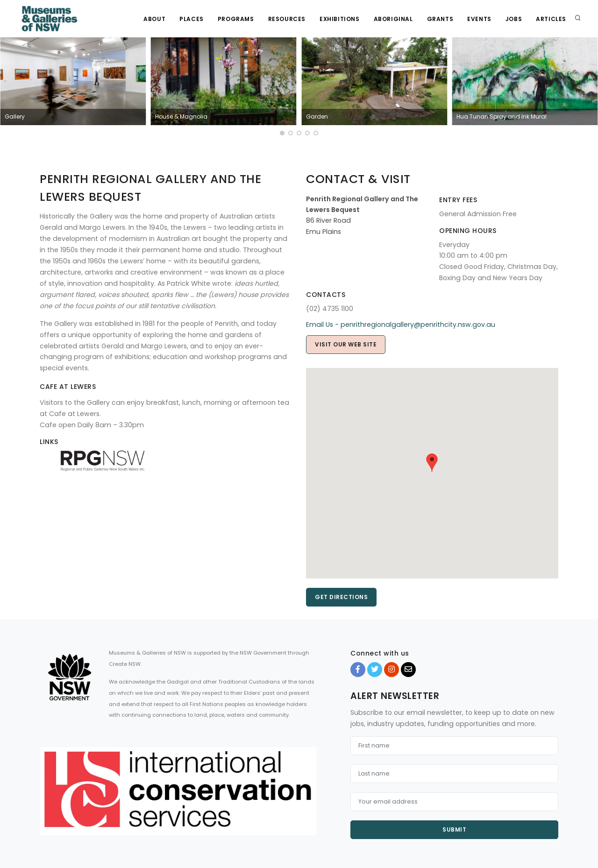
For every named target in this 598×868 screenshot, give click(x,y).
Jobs (514, 19)
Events (479, 19)
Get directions (341, 597)
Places (192, 19)
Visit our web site (346, 344)
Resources (287, 19)
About (154, 19)
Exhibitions (340, 19)
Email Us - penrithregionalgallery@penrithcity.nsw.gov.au (401, 325)
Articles (551, 19)
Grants (440, 19)
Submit (454, 829)
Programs (236, 19)
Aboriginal (393, 19)
